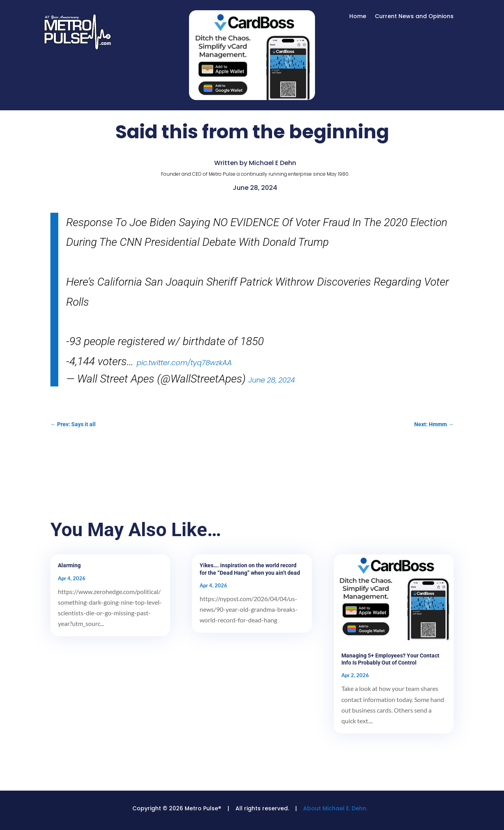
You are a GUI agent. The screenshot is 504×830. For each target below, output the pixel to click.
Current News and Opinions (414, 17)
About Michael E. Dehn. (335, 808)
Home (358, 17)
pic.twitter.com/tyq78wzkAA (184, 363)
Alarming (69, 565)
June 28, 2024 (272, 380)
